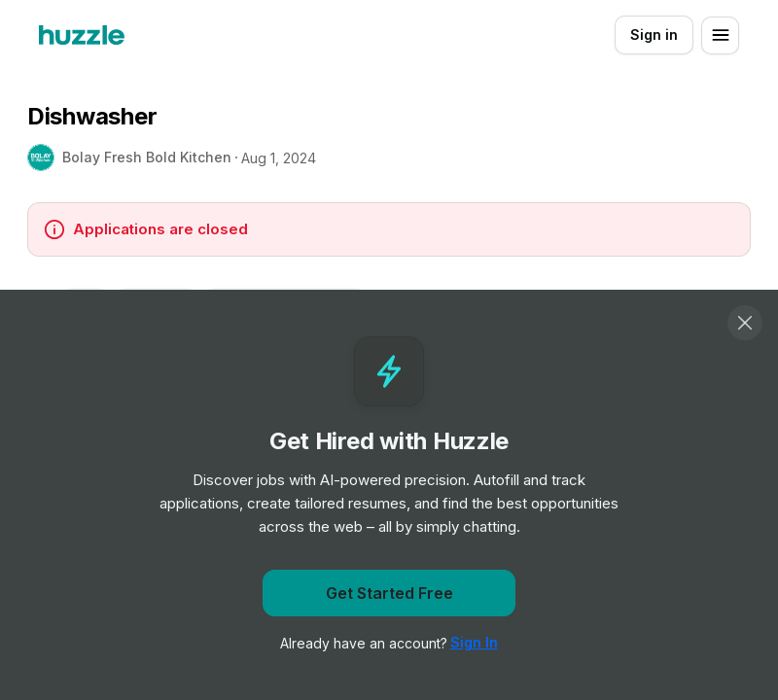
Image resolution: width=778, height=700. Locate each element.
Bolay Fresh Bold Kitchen (147, 157)
